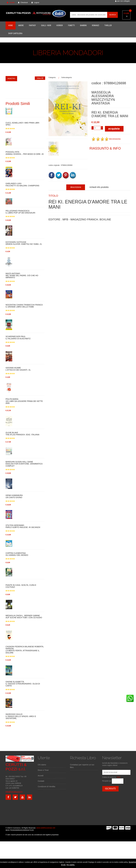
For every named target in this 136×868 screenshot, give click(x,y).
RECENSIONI (106, 139)
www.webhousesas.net (46, 828)
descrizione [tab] (76, 187)
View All (40, 78)
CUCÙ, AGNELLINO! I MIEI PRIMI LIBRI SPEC (22, 124)
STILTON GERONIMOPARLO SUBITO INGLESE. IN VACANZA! (23, 526)
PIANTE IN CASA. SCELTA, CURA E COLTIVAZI (21, 586)
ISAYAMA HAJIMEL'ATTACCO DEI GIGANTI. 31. (18, 369)
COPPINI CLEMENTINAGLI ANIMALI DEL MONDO (17, 554)
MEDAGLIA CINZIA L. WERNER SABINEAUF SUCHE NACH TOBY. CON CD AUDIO (24, 617)
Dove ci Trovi (43, 770)
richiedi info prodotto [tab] (99, 187)
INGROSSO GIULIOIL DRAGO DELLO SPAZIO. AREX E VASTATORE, (21, 716)
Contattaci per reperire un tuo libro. (82, 766)
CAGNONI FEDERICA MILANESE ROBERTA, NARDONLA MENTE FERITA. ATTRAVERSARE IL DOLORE (25, 650)
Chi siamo (42, 765)
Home (11, 25)
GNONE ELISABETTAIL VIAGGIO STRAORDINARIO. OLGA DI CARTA (23, 684)
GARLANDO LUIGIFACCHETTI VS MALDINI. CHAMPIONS (22, 185)
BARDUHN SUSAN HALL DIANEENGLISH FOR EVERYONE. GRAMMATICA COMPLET (24, 464)
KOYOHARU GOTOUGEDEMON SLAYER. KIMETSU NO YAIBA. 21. (24, 243)
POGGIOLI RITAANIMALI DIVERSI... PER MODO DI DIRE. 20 (25, 153)
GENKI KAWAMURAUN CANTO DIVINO (14, 496)
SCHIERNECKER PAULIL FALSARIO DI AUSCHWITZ (18, 338)
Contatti (41, 781)
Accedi (41, 776)
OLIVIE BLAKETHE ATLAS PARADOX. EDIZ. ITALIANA (22, 434)
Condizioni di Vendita (47, 787)
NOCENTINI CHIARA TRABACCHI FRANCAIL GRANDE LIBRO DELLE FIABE (24, 306)
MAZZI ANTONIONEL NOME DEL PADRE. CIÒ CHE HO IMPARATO (22, 276)
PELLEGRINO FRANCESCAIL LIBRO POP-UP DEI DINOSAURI (20, 212)
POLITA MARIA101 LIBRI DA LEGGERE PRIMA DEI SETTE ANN (24, 401)
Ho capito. (71, 865)
